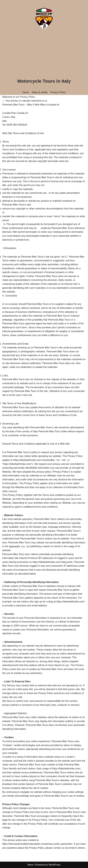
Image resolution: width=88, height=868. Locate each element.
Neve (30, 865)
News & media (40, 92)
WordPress (55, 865)
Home (26, 92)
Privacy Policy (58, 92)
